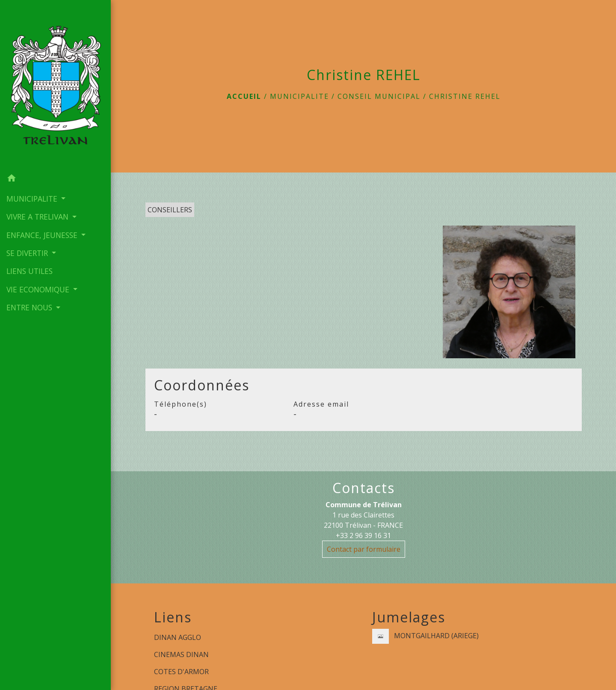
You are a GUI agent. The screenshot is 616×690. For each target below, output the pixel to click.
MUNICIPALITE (299, 96)
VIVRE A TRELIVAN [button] (38, 217)
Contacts (364, 488)
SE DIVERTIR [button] (28, 253)
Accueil (244, 96)
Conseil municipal (379, 96)
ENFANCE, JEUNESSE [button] (43, 235)
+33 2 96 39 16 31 (363, 535)
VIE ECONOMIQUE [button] (39, 289)
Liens (173, 617)
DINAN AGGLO (178, 637)
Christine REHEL (465, 96)
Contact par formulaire (364, 549)
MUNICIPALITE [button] (33, 199)
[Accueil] (55, 85)
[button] (55, 179)
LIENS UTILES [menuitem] (30, 271)
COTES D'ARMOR (181, 672)
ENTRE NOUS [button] (30, 307)
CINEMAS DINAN (181, 654)
